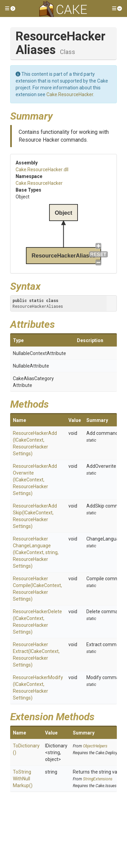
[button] (10, 8)
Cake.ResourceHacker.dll (42, 170)
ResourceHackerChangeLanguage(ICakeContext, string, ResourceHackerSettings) (36, 552)
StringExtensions (98, 779)
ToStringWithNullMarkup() (23, 779)
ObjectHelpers (95, 746)
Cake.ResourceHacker (70, 94)
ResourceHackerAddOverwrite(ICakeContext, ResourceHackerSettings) (35, 480)
